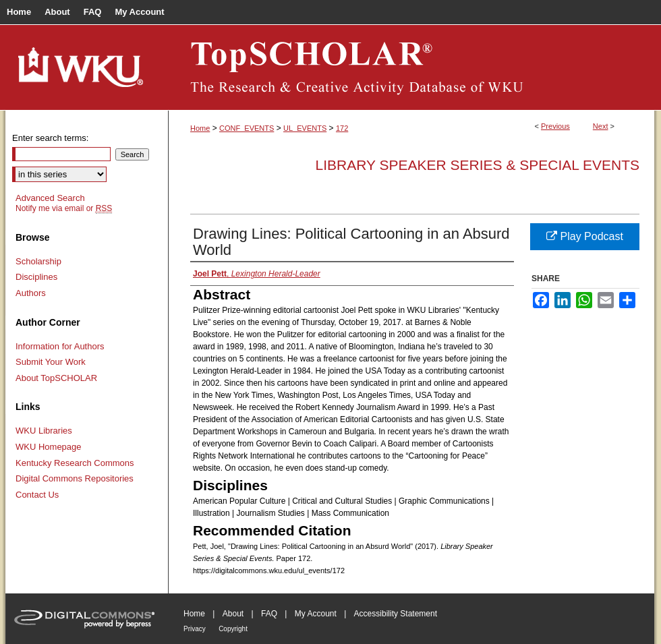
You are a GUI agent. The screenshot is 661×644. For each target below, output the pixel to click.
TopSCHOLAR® (411, 67)
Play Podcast (585, 236)
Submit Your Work (51, 362)
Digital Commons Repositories (75, 478)
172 (342, 128)
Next (601, 126)
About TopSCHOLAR (56, 378)
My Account (316, 614)
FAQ (269, 614)
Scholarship (38, 261)
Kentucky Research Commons (75, 463)
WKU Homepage (49, 447)
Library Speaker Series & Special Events (478, 165)
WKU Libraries (44, 431)
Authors (31, 293)
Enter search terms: (50, 138)
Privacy (195, 629)
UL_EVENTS (305, 128)
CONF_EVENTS (247, 128)
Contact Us (37, 495)
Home (200, 128)
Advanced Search (50, 198)
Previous (555, 126)
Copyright (233, 629)
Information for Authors (60, 346)
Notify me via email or (64, 208)
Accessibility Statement (396, 614)
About (233, 614)
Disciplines (36, 277)
